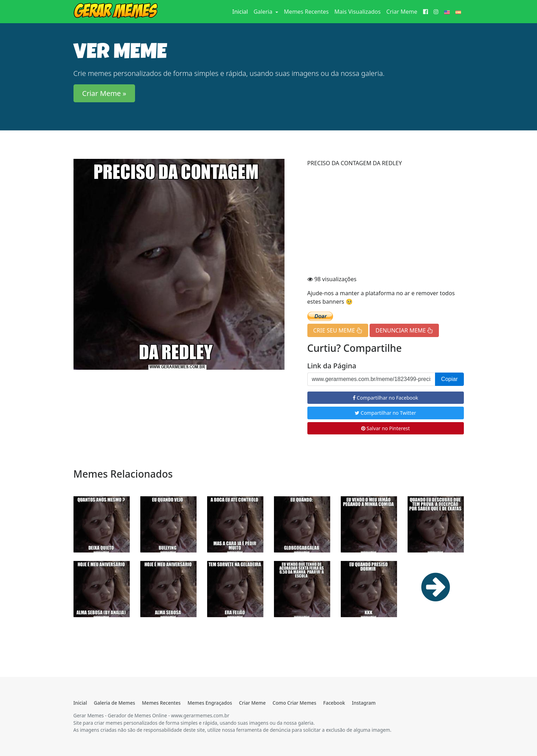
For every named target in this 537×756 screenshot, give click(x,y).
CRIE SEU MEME (338, 330)
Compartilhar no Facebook (385, 398)
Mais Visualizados (358, 12)
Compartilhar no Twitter (385, 413)
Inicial (242, 11)
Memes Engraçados (210, 703)
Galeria (264, 12)
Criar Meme (402, 12)
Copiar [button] (449, 379)
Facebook (334, 703)
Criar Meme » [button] (104, 93)
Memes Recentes (306, 12)
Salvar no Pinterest (386, 428)
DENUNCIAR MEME (404, 330)
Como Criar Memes (294, 703)
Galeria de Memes (114, 703)
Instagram (364, 703)
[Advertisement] (386, 222)
